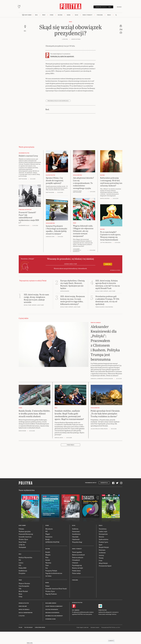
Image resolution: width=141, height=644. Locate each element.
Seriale (48, 562)
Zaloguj (118, 7)
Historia (101, 538)
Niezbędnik (22, 549)
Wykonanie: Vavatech (95, 629)
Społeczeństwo (104, 541)
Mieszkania (49, 530)
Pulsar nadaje (76, 575)
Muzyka (48, 556)
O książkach (76, 562)
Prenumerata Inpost (91, 484)
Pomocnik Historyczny (26, 536)
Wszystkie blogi (77, 543)
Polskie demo (76, 572)
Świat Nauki (22, 543)
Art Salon (48, 577)
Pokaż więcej (70, 446)
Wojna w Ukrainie (24, 585)
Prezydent (22, 575)
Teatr (47, 567)
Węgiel (48, 536)
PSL (20, 567)
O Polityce (22, 617)
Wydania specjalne (25, 533)
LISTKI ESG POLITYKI (52, 543)
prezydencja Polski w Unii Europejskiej (58, 102)
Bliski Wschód (23, 593)
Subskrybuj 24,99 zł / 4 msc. (102, 7)
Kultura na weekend (78, 556)
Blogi (77, 16)
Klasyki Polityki (104, 549)
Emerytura (49, 538)
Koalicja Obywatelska (25, 559)
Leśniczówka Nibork (40, 629)
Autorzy (101, 557)
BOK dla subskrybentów (26, 614)
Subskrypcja (104, 484)
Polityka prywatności (52, 611)
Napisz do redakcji (24, 611)
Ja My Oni (22, 546)
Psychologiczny (77, 567)
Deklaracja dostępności (52, 614)
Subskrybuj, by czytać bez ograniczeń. (62, 58)
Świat (44, 16)
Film (47, 559)
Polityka (21, 530)
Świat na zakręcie (78, 559)
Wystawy (48, 564)
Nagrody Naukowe (51, 595)
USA (20, 590)
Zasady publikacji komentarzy (54, 608)
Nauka (69, 16)
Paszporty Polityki (51, 572)
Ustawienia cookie (51, 620)
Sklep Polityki (103, 565)
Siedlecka (75, 530)
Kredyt (48, 541)
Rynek (52, 16)
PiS (20, 562)
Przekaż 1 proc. (104, 543)
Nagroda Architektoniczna (54, 575)
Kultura (60, 16)
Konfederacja (23, 572)
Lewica (21, 564)
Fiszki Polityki (102, 612)
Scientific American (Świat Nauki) (56, 590)
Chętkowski (76, 541)
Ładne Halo (86, 629)
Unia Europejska (24, 587)
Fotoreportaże (103, 536)
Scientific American (25, 538)
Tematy (101, 559)
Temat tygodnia (77, 554)
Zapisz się (108, 266)
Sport (101, 546)
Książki (48, 554)
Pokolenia (100, 16)
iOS (73, 612)
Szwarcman (76, 533)
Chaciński (75, 538)
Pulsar (47, 587)
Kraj (36, 16)
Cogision (82, 629)
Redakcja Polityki (24, 605)
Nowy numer (28, 16)
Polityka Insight (29, 629)
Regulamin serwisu (51, 605)
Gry (47, 569)
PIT (47, 533)
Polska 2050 (22, 569)
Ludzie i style (103, 533)
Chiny (21, 598)
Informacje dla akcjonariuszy (54, 617)
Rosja (20, 595)
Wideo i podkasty (87, 16)
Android (77, 612)
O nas (101, 562)
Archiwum (102, 554)
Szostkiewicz (76, 536)
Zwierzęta (102, 551)
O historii (75, 564)
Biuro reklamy (23, 608)
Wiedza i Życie (23, 541)
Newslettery (103, 530)
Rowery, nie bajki (78, 569)
